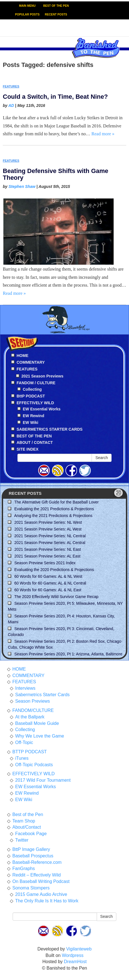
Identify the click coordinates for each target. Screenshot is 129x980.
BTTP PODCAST (30, 752)
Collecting (32, 389)
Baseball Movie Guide (37, 723)
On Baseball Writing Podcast (41, 881)
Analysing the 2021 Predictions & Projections (53, 516)
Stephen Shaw (22, 186)
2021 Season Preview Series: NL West (48, 522)
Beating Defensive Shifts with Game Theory (56, 174)
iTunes (22, 758)
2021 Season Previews (42, 376)
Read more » (103, 134)
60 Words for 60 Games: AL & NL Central (50, 583)
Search (101, 458)
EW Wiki (30, 422)
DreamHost (75, 962)
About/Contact (27, 827)
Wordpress (73, 955)
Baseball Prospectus (33, 856)
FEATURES (11, 86)
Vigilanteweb (79, 949)
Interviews (25, 688)
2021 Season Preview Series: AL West (48, 529)
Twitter (22, 840)
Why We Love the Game (40, 736)
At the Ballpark (30, 717)
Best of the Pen (28, 814)
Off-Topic (24, 742)
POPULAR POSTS (27, 14)
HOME (19, 669)
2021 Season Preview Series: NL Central (50, 536)
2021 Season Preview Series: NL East (48, 549)
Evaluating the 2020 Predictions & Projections (54, 570)
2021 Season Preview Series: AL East (47, 556)
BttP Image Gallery (31, 849)
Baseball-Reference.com (37, 862)
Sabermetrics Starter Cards (42, 695)
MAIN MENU (27, 6)
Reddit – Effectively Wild (37, 875)
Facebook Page (31, 834)
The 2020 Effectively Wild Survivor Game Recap (56, 597)
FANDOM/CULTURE (33, 710)
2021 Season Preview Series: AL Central (50, 543)
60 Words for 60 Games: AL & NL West (48, 576)
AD (11, 105)
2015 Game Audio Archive (41, 894)
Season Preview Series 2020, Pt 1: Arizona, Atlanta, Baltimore (68, 654)
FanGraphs (24, 868)
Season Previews (33, 701)
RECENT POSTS (56, 14)
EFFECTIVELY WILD (34, 774)
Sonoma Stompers (31, 888)
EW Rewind (33, 416)
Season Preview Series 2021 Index (45, 563)
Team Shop (24, 821)
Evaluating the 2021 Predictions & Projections (54, 509)
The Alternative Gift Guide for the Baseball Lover (56, 502)
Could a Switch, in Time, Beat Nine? (55, 97)
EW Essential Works (42, 409)
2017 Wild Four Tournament (43, 780)
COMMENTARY (28, 676)
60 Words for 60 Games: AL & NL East (48, 590)
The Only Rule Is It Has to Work (47, 901)
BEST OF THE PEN (56, 6)
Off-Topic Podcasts (34, 765)
